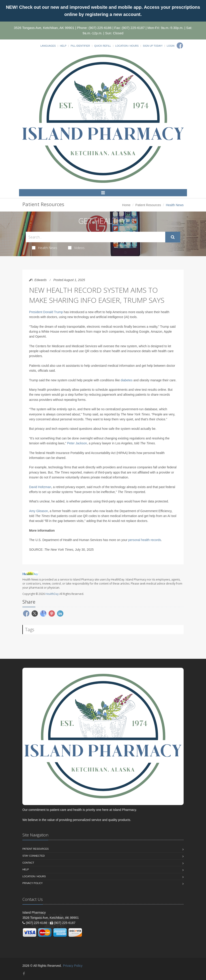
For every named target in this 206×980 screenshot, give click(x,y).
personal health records (145, 540)
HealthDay (52, 594)
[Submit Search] (173, 237)
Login (171, 46)
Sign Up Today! (153, 46)
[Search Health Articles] (95, 237)
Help (63, 46)
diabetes (127, 380)
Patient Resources (148, 205)
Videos (76, 248)
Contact (28, 863)
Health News (45, 248)
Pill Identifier (80, 46)
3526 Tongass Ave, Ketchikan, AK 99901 (44, 28)
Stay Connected (34, 856)
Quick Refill (103, 46)
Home (126, 205)
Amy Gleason (39, 511)
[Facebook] (180, 46)
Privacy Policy (33, 883)
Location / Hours (127, 46)
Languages (48, 46)
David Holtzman (40, 487)
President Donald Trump (46, 312)
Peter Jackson (77, 443)
